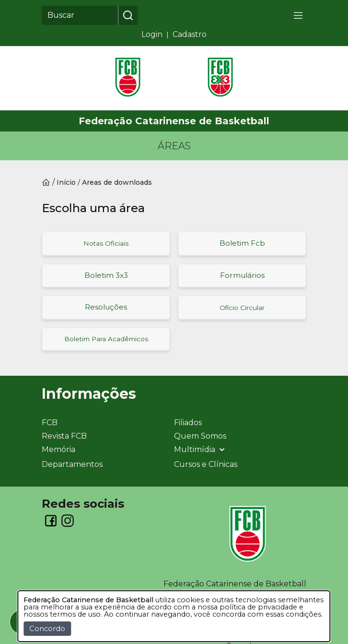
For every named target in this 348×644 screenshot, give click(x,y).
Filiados (188, 423)
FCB (50, 423)
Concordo (47, 629)
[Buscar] (80, 15)
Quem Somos (200, 436)
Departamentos (72, 464)
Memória (58, 449)
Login (152, 34)
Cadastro (190, 34)
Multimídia (200, 450)
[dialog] (174, 616)
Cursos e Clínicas (206, 464)
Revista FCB (64, 436)
